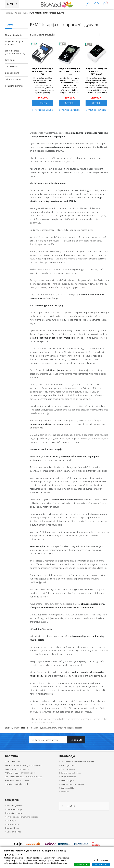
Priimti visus (82, 865)
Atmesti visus (101, 865)
